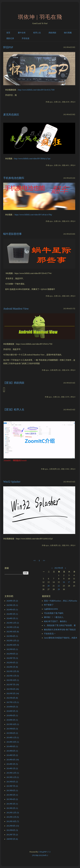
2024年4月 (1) (12, 610)
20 (49, 586)
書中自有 (22, 33)
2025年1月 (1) (12, 605)
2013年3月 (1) (12, 804)
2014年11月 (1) (13, 738)
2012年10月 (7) (13, 821)
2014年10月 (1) (13, 742)
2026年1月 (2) (12, 601)
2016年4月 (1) (12, 715)
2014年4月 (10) (13, 760)
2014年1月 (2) (12, 768)
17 (69, 582)
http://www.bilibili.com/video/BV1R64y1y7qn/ (32, 159)
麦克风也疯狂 (11, 115)
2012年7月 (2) (12, 835)
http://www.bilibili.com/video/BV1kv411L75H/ (36, 90)
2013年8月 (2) (12, 782)
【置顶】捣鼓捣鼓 (14, 383)
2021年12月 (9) (13, 671)
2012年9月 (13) (13, 826)
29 (59, 589)
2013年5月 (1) (12, 795)
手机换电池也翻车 (14, 178)
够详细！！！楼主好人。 (55, 617)
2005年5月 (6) (12, 839)
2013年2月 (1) (12, 808)
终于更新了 (49, 605)
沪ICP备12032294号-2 (40, 855)
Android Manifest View (16, 309)
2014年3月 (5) (12, 764)
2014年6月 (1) (12, 751)
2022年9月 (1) (12, 649)
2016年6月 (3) (12, 707)
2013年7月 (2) (12, 786)
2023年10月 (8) (13, 632)
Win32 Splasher (12, 482)
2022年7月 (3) (12, 658)
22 (59, 586)
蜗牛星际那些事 (12, 234)
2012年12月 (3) (13, 813)
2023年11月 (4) (13, 627)
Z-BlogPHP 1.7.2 (44, 852)
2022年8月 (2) (12, 654)
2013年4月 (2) (12, 799)
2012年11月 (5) (13, 817)
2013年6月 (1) (12, 790)
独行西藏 (68, 33)
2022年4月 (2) (12, 663)
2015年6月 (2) (12, 733)
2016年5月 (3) (12, 711)
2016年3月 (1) (12, 720)
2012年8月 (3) (12, 830)
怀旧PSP (8, 47)
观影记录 (10, 38)
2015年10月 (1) (13, 724)
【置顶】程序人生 (14, 410)
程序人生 (37, 33)
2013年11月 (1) (13, 777)
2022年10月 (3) (13, 645)
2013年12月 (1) (13, 773)
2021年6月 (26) (13, 689)
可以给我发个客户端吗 (54, 613)
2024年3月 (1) (12, 614)
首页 (8, 33)
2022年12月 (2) (13, 641)
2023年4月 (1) (12, 636)
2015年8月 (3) (12, 729)
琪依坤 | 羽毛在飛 (40, 17)
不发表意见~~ (50, 634)
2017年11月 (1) (13, 702)
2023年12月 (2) (13, 623)
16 (64, 582)
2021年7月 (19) (13, 685)
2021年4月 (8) (12, 698)
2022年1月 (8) (12, 667)
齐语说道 (26, 38)
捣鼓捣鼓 (52, 33)
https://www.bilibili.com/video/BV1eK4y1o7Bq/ (33, 215)
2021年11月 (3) (13, 676)
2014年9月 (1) (12, 746)
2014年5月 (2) (12, 755)
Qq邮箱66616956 (51, 609)
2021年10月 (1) (13, 680)
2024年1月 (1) (12, 618)
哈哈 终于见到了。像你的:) (55, 621)
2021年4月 (59, 568)
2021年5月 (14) (13, 693)
